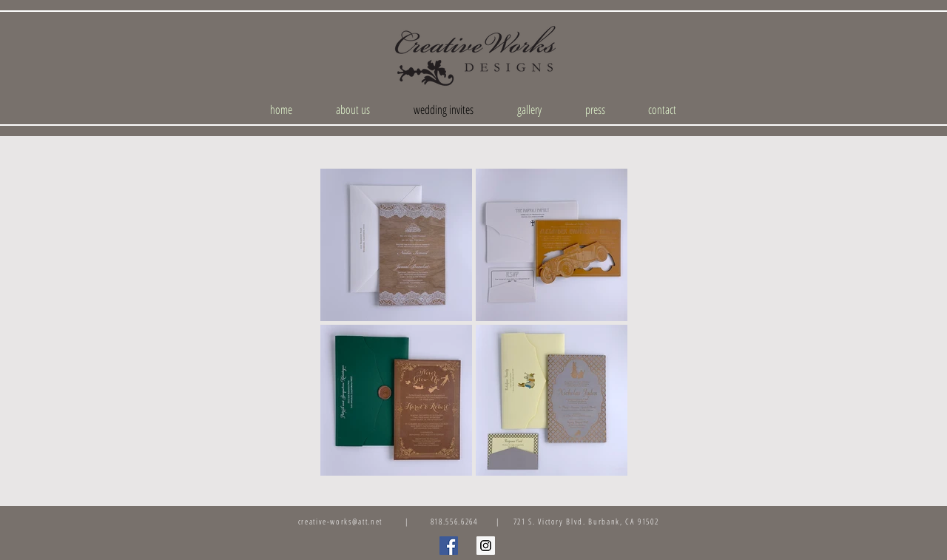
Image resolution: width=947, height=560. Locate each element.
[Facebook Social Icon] (449, 546)
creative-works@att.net (340, 521)
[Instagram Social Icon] (486, 546)
